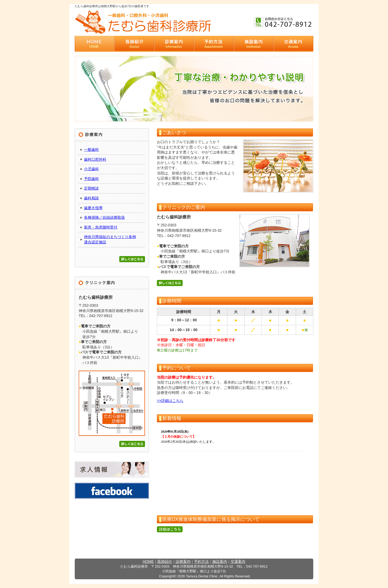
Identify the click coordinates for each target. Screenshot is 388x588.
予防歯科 (91, 179)
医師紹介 (165, 561)
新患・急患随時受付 (101, 227)
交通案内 (238, 561)
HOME (148, 561)
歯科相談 (91, 198)
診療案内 (183, 561)
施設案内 (220, 561)
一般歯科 (91, 150)
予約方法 (201, 561)
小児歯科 (91, 169)
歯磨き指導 (93, 208)
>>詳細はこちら (170, 401)
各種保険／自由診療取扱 (104, 217)
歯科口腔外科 (95, 159)
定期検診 (91, 188)
